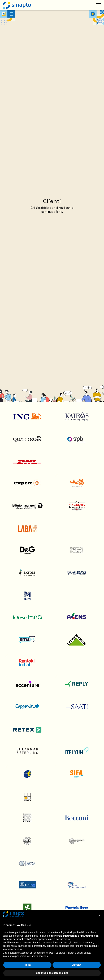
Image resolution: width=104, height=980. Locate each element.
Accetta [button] (77, 965)
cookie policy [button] (63, 939)
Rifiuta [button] (27, 965)
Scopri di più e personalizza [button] (52, 973)
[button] (99, 915)
